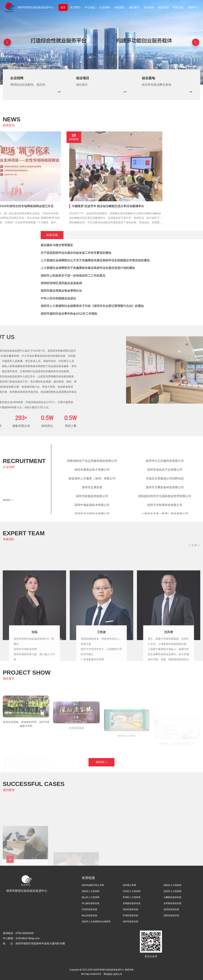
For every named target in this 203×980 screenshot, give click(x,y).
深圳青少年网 (129, 885)
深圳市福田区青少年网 (93, 885)
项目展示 (134, 7)
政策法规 (178, 7)
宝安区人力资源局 (132, 891)
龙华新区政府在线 (172, 903)
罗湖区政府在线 (130, 915)
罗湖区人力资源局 (132, 897)
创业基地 (149, 7)
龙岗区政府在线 (130, 909)
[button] (196, 42)
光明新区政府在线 (132, 903)
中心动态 (90, 7)
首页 (63, 7)
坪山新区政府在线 (91, 903)
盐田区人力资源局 (172, 891)
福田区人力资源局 (172, 885)
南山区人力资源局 (91, 897)
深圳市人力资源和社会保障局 (96, 922)
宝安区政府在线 (89, 909)
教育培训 (164, 7)
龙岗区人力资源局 (91, 891)
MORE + (8, 503)
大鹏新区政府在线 (172, 897)
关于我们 (75, 7)
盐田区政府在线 (171, 909)
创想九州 (118, 974)
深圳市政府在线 (130, 922)
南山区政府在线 (89, 915)
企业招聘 (105, 7)
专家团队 (119, 7)
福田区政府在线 (171, 915)
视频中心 (193, 7)
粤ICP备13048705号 (91, 974)
